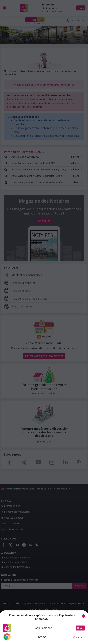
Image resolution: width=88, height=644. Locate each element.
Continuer (78, 637)
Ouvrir (80, 628)
